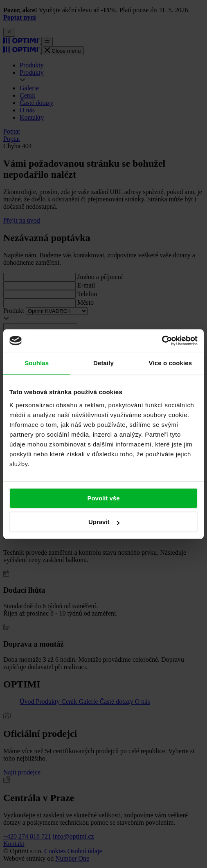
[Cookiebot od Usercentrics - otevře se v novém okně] (162, 341)
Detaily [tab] (103, 363)
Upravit (104, 522)
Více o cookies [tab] (171, 363)
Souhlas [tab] (37, 363)
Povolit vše (103, 498)
